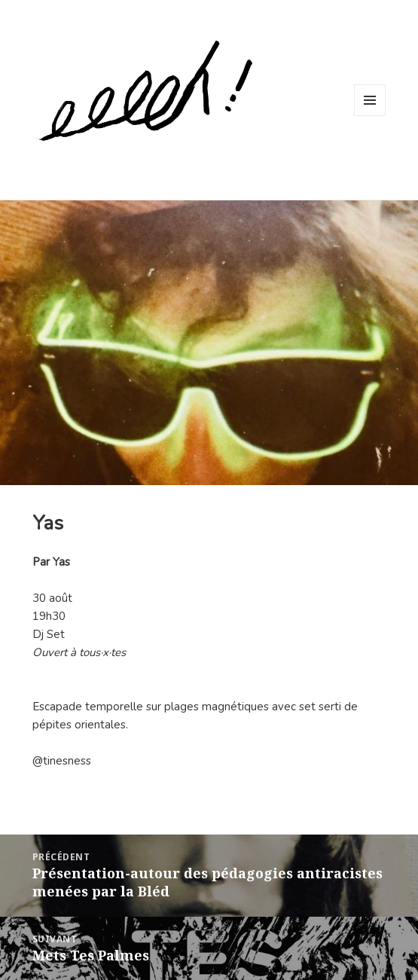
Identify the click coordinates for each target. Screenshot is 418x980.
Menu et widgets (370, 116)
